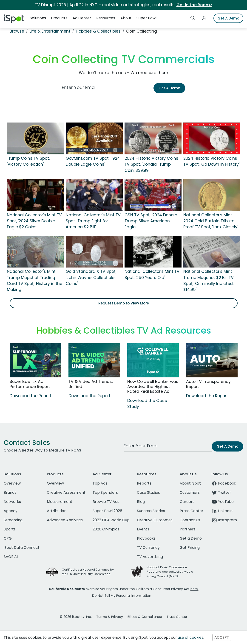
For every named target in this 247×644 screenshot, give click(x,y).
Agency (11, 511)
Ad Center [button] (82, 18)
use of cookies (191, 637)
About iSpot (190, 483)
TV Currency (148, 548)
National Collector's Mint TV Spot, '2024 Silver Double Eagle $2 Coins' (34, 221)
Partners (188, 529)
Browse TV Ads (106, 502)
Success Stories (151, 511)
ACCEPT (222, 637)
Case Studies (148, 492)
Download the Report (31, 396)
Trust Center (177, 617)
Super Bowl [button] (146, 18)
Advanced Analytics (65, 520)
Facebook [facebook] (223, 483)
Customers (190, 492)
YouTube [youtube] (222, 502)
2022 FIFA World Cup (111, 520)
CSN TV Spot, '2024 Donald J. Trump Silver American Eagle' (153, 221)
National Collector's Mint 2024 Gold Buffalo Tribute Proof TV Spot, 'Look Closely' (211, 221)
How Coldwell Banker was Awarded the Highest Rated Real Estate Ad (153, 386)
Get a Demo (191, 538)
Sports (10, 529)
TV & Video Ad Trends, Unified (91, 384)
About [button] (126, 18)
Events (143, 529)
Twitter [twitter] (221, 492)
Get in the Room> (194, 5)
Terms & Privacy (110, 617)
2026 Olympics (106, 529)
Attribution (57, 511)
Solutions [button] (38, 18)
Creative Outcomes (155, 520)
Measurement (60, 502)
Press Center (192, 511)
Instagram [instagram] (224, 520)
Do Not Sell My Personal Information (122, 596)
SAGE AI (11, 557)
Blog (141, 502)
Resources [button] (106, 18)
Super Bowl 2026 (107, 511)
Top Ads (100, 483)
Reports (144, 483)
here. (194, 589)
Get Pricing (190, 548)
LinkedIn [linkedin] (222, 511)
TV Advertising (150, 557)
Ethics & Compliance (145, 617)
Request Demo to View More (124, 303)
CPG (8, 538)
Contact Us (190, 520)
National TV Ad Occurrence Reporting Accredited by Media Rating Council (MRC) (170, 572)
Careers (187, 502)
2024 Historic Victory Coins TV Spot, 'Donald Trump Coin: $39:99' (151, 164)
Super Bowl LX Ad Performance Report (30, 384)
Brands (10, 492)
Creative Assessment (66, 492)
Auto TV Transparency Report (208, 384)
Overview (12, 483)
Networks (12, 502)
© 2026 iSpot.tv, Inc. (76, 617)
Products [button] (59, 18)
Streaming (13, 520)
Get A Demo (228, 18)
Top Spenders (105, 492)
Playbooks (146, 538)
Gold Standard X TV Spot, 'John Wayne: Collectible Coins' (91, 277)
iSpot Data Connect (22, 548)
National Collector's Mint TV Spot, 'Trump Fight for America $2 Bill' (93, 221)
